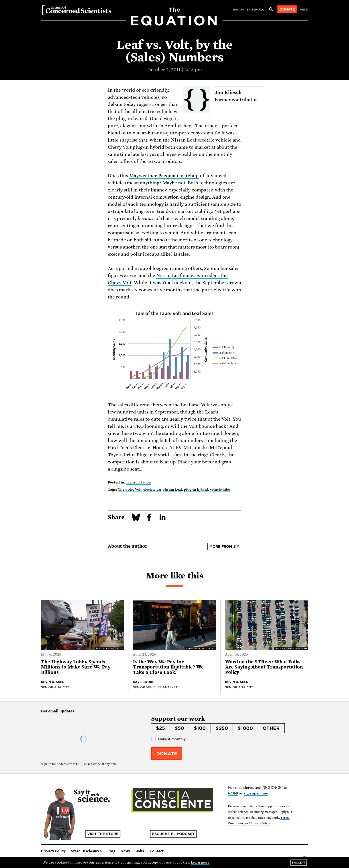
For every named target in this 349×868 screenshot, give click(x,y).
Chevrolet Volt (130, 490)
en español (256, 10)
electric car (152, 490)
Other (271, 728)
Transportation (138, 482)
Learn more (200, 862)
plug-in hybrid (196, 490)
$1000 (245, 728)
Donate (287, 9)
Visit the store (103, 834)
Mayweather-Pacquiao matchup (164, 176)
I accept (299, 863)
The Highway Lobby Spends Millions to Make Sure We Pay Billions (76, 667)
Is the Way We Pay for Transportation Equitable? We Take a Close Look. (168, 667)
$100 (200, 728)
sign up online (256, 793)
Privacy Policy (53, 851)
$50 (179, 728)
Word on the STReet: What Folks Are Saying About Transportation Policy (264, 667)
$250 (222, 728)
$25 (160, 728)
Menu (304, 10)
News (126, 851)
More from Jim (224, 547)
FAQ (111, 851)
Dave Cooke (144, 682)
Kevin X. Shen (53, 682)
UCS (79, 764)
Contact (157, 851)
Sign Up (238, 10)
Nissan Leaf (173, 490)
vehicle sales (220, 490)
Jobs (140, 851)
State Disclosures (86, 851)
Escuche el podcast (173, 834)
